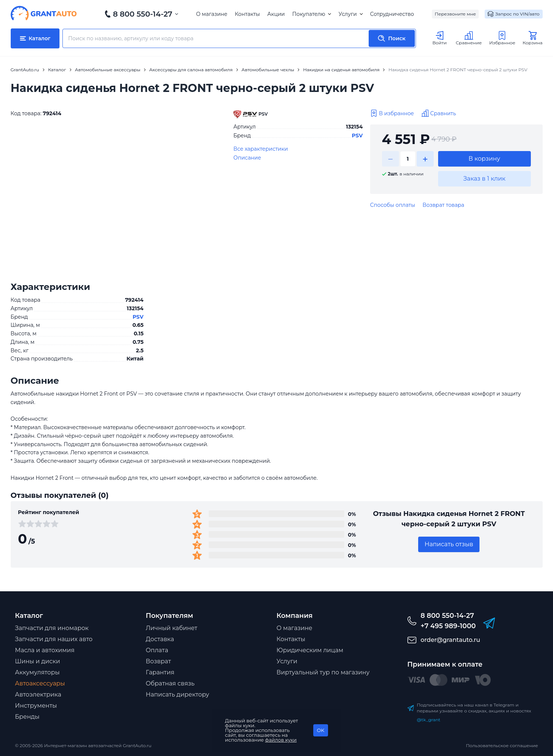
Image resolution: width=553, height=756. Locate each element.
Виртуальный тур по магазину (323, 672)
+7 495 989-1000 (448, 626)
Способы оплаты (393, 205)
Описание (247, 158)
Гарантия (160, 672)
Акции (276, 14)
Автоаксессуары (40, 683)
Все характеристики (261, 149)
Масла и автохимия (45, 650)
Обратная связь (170, 683)
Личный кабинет (172, 628)
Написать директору (178, 695)
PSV (357, 136)
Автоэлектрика (38, 695)
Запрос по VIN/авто (513, 14)
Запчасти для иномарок (52, 628)
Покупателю (312, 14)
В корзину (484, 159)
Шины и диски (38, 661)
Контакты (247, 14)
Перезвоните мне (455, 14)
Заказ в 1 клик (484, 179)
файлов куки (281, 740)
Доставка (160, 639)
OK (321, 730)
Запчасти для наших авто (54, 639)
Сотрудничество (392, 14)
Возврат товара (443, 205)
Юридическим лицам (310, 650)
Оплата (157, 650)
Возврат (158, 661)
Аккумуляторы (37, 672)
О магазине (212, 14)
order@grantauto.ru (450, 640)
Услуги (350, 14)
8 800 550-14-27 (143, 14)
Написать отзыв (449, 544)
